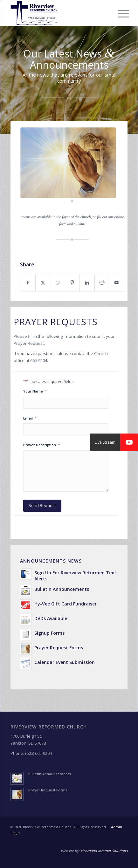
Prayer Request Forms (59, 648)
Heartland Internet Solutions (104, 851)
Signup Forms (49, 633)
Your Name (35, 391)
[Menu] (119, 14)
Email (30, 418)
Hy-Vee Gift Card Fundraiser (66, 604)
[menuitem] (119, 14)
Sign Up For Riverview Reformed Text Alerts (75, 576)
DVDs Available (51, 618)
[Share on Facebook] (28, 283)
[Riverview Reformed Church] (57, 13)
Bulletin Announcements (62, 589)
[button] (129, 442)
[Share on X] (43, 283)
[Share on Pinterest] (72, 283)
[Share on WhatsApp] (57, 283)
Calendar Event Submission (65, 662)
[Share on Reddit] (102, 283)
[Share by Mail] (117, 283)
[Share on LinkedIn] (87, 283)
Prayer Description (42, 445)
